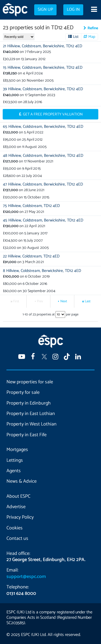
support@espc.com (26, 577)
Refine (93, 28)
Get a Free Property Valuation (53, 114)
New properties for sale (30, 382)
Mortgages (17, 450)
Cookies (15, 528)
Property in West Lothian (32, 424)
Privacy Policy (20, 517)
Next (64, 301)
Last (88, 301)
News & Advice (22, 481)
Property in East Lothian (31, 414)
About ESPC (18, 496)
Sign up (45, 10)
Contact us (17, 539)
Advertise (16, 507)
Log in (73, 10)
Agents (14, 471)
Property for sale (23, 392)
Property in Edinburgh (29, 403)
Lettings (15, 460)
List (76, 37)
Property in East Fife (27, 435)
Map (92, 37)
